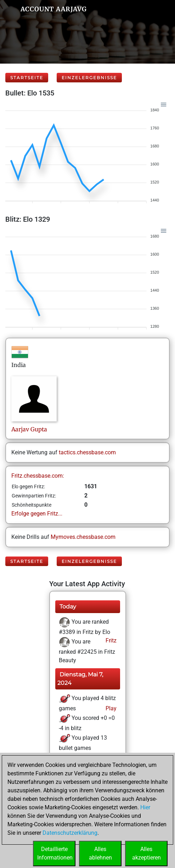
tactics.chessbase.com (87, 452)
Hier (145, 807)
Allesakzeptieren (146, 853)
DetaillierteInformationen (55, 853)
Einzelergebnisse (89, 78)
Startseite (27, 78)
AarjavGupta (29, 429)
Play (110, 708)
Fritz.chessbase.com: (38, 476)
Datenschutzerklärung (70, 833)
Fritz (110, 640)
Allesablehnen (100, 853)
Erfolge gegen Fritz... (37, 514)
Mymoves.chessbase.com (83, 537)
